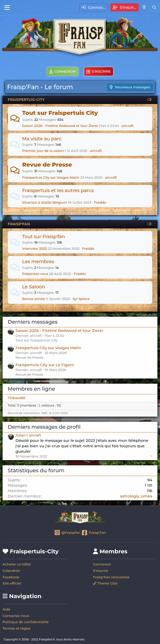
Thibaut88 (16, 398)
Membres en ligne (31, 389)
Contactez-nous (16, 616)
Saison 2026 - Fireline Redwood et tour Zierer (60, 126)
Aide (6, 609)
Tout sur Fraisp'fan (44, 237)
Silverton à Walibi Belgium (45, 202)
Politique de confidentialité (26, 622)
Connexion (102, 564)
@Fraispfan (67, 533)
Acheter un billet (17, 564)
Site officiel (12, 583)
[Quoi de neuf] (144, 7)
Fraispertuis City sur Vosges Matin (51, 177)
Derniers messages (33, 322)
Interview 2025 (35, 248)
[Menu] (7, 8)
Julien (21, 435)
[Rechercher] (154, 7)
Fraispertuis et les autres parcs (58, 191)
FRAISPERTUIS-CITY (26, 100)
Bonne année (34, 299)
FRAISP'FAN (19, 224)
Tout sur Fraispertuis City (60, 113)
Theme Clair (105, 583)
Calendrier (11, 571)
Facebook (11, 577)
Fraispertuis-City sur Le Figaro (45, 365)
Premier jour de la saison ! (44, 151)
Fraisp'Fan (94, 533)
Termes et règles (17, 628)
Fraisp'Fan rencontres (111, 577)
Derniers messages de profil (44, 427)
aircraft (128, 126)
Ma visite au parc (42, 139)
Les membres (38, 262)
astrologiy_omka (136, 496)
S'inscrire (101, 571)
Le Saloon (34, 287)
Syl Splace (81, 299)
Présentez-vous (35, 274)
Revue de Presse (47, 165)
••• (151, 456)
